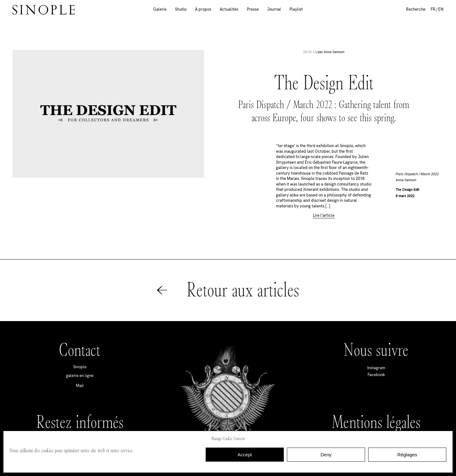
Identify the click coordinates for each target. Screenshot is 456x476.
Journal (274, 9)
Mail (80, 386)
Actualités (229, 9)
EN (441, 9)
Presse (253, 9)
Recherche (416, 9)
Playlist (296, 9)
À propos (203, 9)
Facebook (376, 375)
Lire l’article (324, 216)
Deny (326, 455)
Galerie (160, 9)
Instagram (376, 368)
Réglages (407, 455)
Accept (245, 455)
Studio (181, 9)
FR (433, 9)
